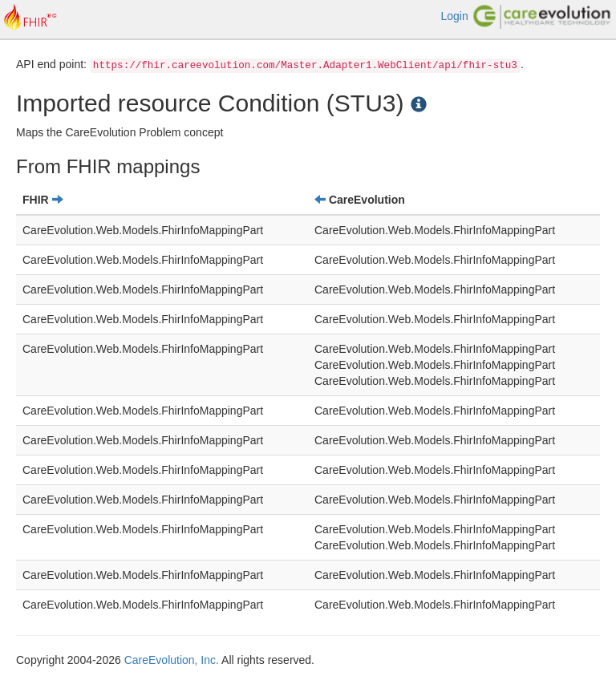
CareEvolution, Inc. (172, 660)
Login (454, 16)
